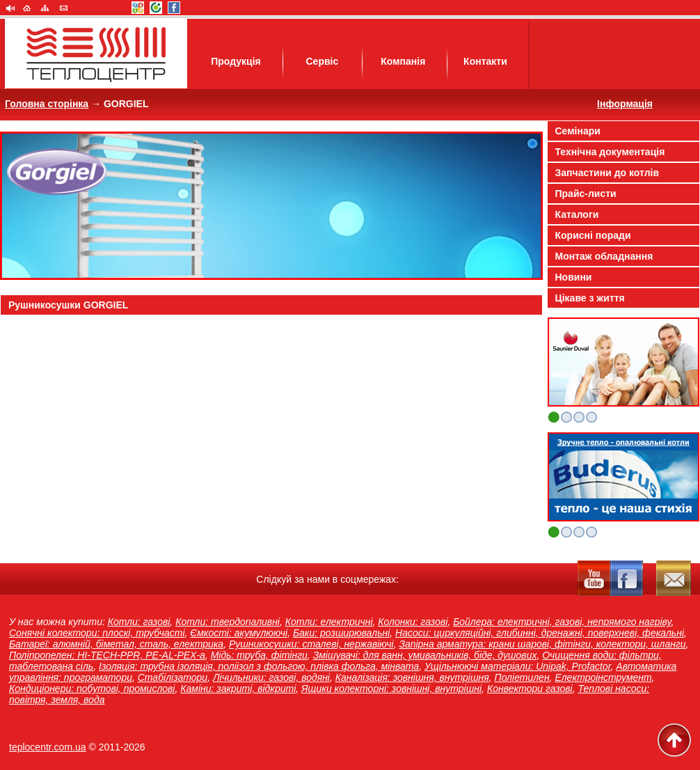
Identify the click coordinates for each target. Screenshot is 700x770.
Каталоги (577, 214)
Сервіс (322, 61)
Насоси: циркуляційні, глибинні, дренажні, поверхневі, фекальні (540, 633)
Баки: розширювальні (341, 633)
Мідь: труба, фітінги (259, 655)
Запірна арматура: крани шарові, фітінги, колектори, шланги (542, 644)
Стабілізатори (173, 677)
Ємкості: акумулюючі (239, 633)
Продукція (236, 61)
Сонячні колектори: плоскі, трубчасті (97, 633)
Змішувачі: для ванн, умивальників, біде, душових (425, 655)
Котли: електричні (329, 622)
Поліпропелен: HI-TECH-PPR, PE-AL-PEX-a (107, 655)
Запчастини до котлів (607, 173)
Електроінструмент (603, 677)
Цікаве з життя (590, 298)
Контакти (485, 61)
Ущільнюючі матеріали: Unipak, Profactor (518, 666)
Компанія (403, 61)
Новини (574, 277)
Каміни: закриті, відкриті (238, 689)
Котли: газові (139, 622)
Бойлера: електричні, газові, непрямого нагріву (562, 622)
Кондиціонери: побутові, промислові (92, 689)
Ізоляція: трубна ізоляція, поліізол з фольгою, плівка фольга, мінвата (259, 666)
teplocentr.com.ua (48, 747)
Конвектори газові (530, 689)
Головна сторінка (47, 104)
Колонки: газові (413, 622)
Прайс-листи (586, 194)
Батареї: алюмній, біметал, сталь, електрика (116, 644)
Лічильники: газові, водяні (271, 677)
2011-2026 (122, 747)
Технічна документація (610, 152)
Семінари (578, 131)
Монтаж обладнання (604, 256)
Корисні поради (593, 235)
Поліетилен (522, 677)
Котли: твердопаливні (228, 622)
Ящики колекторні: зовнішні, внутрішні (391, 689)
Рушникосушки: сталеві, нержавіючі (311, 644)
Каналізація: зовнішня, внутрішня (412, 677)
